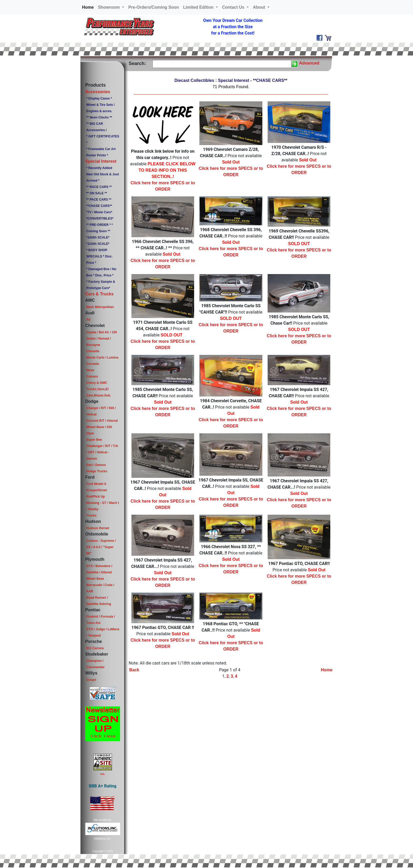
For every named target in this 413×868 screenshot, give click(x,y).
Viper (90, 433)
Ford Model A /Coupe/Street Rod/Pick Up (96, 490)
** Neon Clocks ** (99, 117)
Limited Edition (199, 7)
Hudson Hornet (98, 528)
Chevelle (93, 351)
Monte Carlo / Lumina (102, 358)
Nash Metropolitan (100, 307)
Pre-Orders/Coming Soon (154, 7)
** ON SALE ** (97, 193)
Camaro (92, 376)
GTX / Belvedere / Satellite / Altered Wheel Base (99, 572)
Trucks (91, 515)
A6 (88, 320)
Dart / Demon (96, 465)
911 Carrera (95, 648)
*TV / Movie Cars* (99, 212)
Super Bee (94, 440)
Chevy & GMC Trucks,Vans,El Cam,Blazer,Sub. (99, 389)
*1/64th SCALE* (98, 237)
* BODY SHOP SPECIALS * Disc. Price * (99, 256)
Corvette (93, 364)
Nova (90, 370)
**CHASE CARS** (99, 206)
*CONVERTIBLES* (100, 219)
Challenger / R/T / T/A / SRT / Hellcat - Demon (102, 452)
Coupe (91, 680)
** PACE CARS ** (99, 200)
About (260, 7)
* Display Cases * (99, 98)
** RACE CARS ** (99, 187)
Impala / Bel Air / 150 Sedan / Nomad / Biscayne (101, 339)
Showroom (109, 7)
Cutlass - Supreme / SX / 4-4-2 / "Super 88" (101, 547)
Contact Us (234, 7)
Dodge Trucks (97, 471)
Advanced (309, 63)
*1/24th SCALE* (98, 244)
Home (89, 7)
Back (134, 670)
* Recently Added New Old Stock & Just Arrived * (102, 174)
